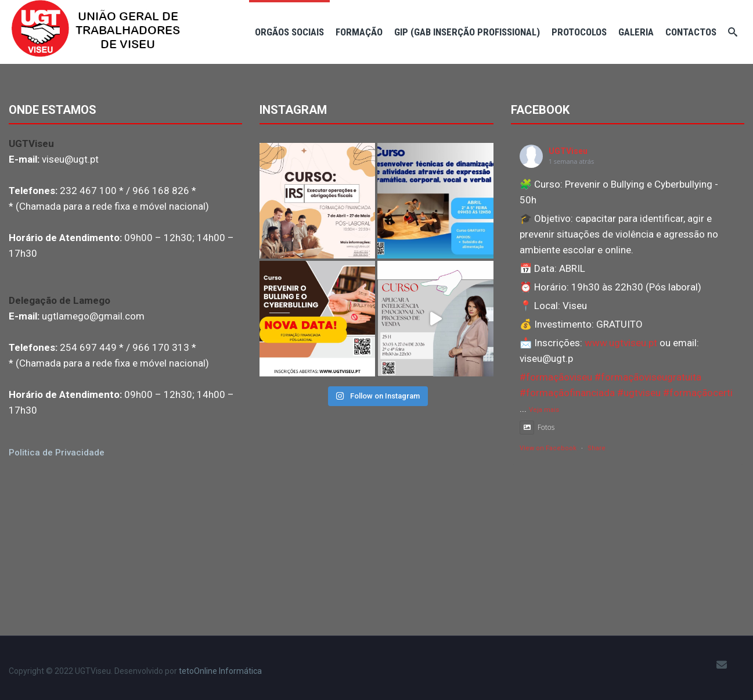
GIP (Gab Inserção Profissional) (467, 32)
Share (597, 448)
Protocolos (579, 32)
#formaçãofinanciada (567, 393)
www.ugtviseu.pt (621, 343)
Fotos (537, 427)
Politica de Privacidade (57, 453)
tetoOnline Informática (220, 671)
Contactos (691, 32)
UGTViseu (568, 151)
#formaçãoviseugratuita (648, 377)
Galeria (636, 32)
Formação (359, 32)
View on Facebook (548, 448)
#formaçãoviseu (556, 377)
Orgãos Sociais (289, 32)
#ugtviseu (639, 393)
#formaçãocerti (698, 393)
